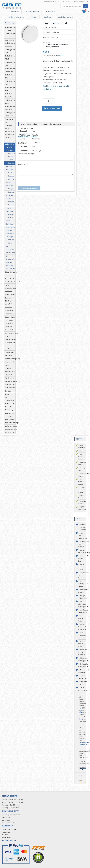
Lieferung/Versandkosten (11, 815)
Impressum (6, 832)
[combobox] (74, 6)
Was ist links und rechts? (81, 567)
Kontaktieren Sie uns (52, 2)
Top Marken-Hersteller (81, 457)
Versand (61, 56)
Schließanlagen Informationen (84, 611)
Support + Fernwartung (82, 446)
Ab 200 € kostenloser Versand (81, 490)
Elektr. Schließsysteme (17, 17)
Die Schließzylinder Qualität (83, 584)
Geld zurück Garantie (81, 482)
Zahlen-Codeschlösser (83, 689)
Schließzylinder (14, 12)
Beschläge (47, 17)
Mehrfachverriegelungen (66, 17)
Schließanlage (51, 12)
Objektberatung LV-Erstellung (83, 508)
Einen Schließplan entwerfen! (82, 635)
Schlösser (34, 17)
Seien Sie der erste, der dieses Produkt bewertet (58, 46)
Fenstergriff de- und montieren (83, 652)
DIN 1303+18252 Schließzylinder (83, 604)
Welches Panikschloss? (83, 677)
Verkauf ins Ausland (82, 502)
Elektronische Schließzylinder (83, 659)
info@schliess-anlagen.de (84, 744)
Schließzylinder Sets (33, 12)
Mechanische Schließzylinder (83, 665)
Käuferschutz (83, 451)
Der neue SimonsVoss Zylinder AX (82, 527)
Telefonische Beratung (82, 463)
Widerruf (5, 835)
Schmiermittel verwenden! (83, 591)
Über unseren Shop (9, 823)
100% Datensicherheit (83, 497)
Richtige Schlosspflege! (83, 597)
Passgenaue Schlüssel (83, 683)
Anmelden (67, 2)
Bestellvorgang (7, 837)
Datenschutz (6, 817)
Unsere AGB (6, 820)
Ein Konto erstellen (81, 2)
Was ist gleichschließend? (84, 551)
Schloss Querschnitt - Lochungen (82, 627)
